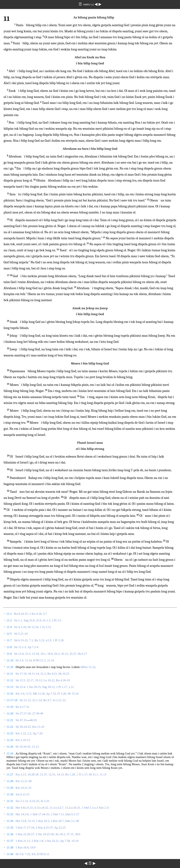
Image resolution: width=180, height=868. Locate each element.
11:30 (10, 794)
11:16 (10, 694)
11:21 (10, 720)
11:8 (9, 647)
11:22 (10, 727)
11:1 (9, 614)
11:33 (10, 814)
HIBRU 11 (89, 5)
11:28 (10, 781)
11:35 (10, 828)
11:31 (10, 801)
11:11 (10, 674)
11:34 (10, 821)
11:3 (9, 620)
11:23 (10, 733)
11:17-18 (12, 700)
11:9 (9, 654)
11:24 (10, 740)
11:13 (10, 687)
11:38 (10, 847)
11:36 (10, 834)
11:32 (10, 808)
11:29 (10, 788)
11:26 (10, 747)
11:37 (10, 841)
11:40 (10, 854)
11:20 (10, 713)
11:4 (9, 627)
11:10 (10, 660)
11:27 (10, 774)
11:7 (9, 640)
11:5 (9, 634)
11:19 (10, 707)
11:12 (10, 680)
